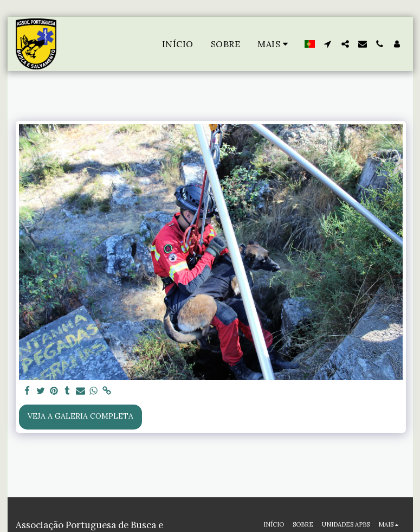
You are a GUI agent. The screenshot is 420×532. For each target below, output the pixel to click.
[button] (328, 44)
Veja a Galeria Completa (80, 416)
